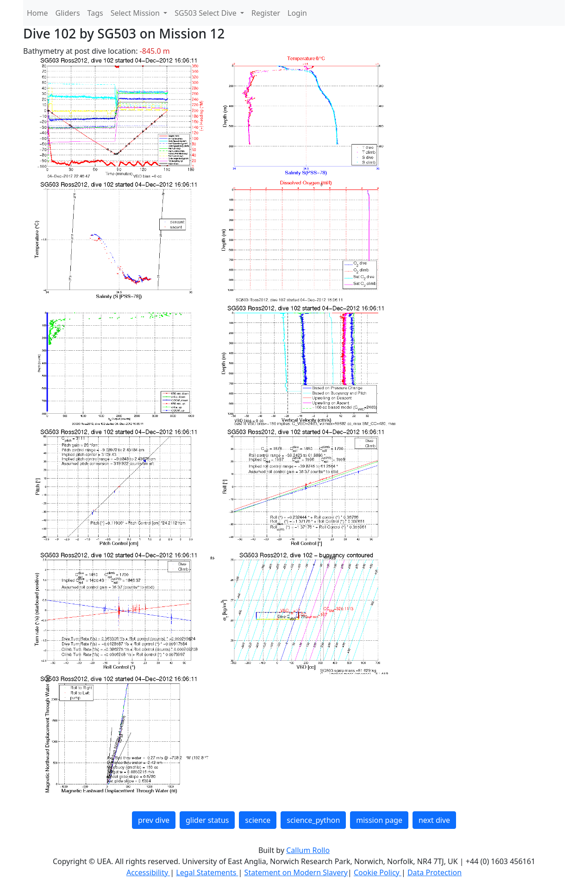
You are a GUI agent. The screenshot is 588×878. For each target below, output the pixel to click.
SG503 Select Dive (206, 13)
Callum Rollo (308, 850)
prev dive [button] (154, 820)
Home (38, 13)
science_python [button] (313, 820)
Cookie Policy (378, 872)
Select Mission (136, 13)
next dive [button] (434, 820)
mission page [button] (379, 820)
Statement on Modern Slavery (296, 872)
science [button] (258, 820)
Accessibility (148, 872)
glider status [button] (207, 820)
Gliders (68, 13)
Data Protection (435, 872)
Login (297, 13)
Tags (95, 13)
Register (266, 13)
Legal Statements (207, 872)
